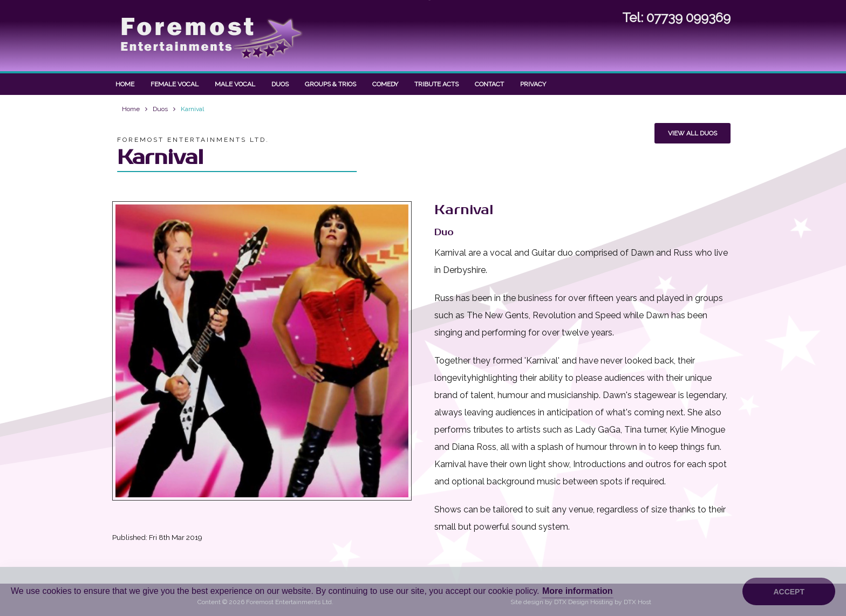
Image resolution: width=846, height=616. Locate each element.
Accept (789, 592)
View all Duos (693, 133)
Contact (489, 84)
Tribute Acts (436, 84)
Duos (280, 84)
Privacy (533, 84)
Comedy (385, 84)
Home (125, 84)
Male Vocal (235, 84)
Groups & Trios (330, 84)
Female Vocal (175, 84)
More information (578, 591)
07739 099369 (688, 17)
